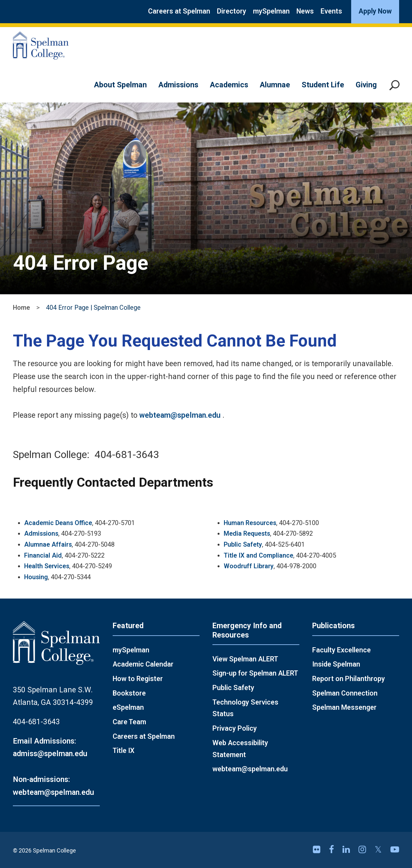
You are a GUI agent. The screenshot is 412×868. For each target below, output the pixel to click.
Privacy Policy (235, 728)
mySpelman (271, 11)
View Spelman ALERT (245, 659)
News (305, 11)
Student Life (323, 85)
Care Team (129, 722)
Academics (229, 85)
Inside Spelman (336, 664)
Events (331, 11)
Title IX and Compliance (258, 556)
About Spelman (120, 85)
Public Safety (243, 545)
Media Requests (247, 534)
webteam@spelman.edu (180, 415)
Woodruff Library (249, 566)
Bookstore (129, 693)
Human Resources (250, 523)
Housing (36, 577)
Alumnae (275, 85)
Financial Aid (43, 556)
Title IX (124, 751)
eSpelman (128, 707)
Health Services (47, 566)
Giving (366, 85)
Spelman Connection (345, 693)
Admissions (178, 85)
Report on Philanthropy (349, 679)
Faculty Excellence (342, 650)
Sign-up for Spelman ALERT (255, 673)
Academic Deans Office (58, 523)
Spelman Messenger (344, 707)
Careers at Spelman (179, 11)
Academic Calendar (143, 664)
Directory (232, 11)
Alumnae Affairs (48, 545)
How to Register (138, 679)
